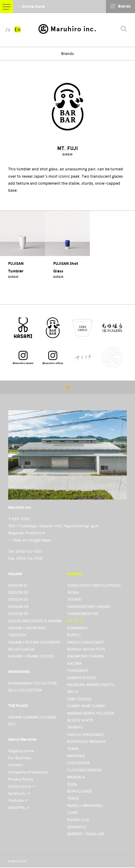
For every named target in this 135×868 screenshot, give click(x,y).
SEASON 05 (18, 614)
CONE (72, 813)
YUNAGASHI (78, 670)
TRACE (73, 798)
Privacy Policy (21, 779)
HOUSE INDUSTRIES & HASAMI (35, 621)
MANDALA (76, 777)
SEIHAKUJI (77, 827)
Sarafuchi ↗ (19, 793)
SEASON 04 (18, 607)
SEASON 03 (18, 599)
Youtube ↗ (18, 800)
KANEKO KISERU (82, 678)
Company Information (28, 772)
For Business (20, 758)
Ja (8, 29)
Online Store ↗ (22, 786)
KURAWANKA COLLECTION (32, 683)
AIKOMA (74, 663)
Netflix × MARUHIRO (85, 806)
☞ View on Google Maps (30, 540)
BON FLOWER (79, 791)
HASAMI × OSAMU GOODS (31, 656)
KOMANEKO (78, 628)
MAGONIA (76, 756)
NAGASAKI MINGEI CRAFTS (91, 685)
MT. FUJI (75, 621)
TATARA (74, 599)
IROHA (73, 592)
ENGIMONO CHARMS (86, 656)
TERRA (73, 749)
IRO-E (72, 692)
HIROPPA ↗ (19, 808)
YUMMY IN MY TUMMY (86, 706)
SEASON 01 (18, 585)
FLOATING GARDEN (84, 770)
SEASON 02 (18, 592)
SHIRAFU (75, 727)
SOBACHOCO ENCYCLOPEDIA (94, 585)
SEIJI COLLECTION (25, 690)
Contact (16, 765)
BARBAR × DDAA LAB (86, 834)
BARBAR (67, 155)
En (18, 29)
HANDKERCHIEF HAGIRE (89, 607)
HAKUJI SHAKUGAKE (86, 642)
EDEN (72, 784)
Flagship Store (21, 751)
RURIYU (74, 635)
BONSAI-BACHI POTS (86, 649)
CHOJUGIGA (78, 763)
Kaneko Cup (78, 820)
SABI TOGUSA (79, 699)
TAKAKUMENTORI (83, 614)
